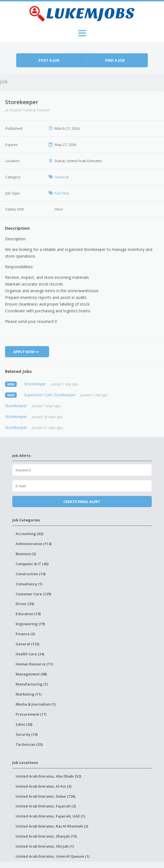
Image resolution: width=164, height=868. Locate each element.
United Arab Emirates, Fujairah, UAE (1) (50, 816)
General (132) (27, 644)
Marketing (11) (29, 694)
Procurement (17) (31, 714)
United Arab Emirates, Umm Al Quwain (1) (53, 856)
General (62, 177)
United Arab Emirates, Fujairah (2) (46, 806)
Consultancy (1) (29, 584)
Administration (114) (34, 544)
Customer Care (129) (33, 594)
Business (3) (26, 554)
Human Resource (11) (34, 664)
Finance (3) (25, 634)
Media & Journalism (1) (36, 704)
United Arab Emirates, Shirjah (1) (45, 846)
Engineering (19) (30, 624)
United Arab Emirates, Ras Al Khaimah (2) (52, 826)
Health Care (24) (30, 654)
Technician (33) (29, 744)
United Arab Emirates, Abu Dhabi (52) (48, 776)
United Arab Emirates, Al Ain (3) (44, 786)
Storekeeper (35, 384)
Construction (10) (31, 574)
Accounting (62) (29, 534)
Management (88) (31, 674)
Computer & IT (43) (32, 564)
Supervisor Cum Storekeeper (50, 395)
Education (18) (28, 614)
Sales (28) (24, 724)
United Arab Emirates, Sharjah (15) (46, 836)
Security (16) (27, 734)
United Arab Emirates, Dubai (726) (45, 796)
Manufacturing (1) (32, 684)
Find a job (115, 60)
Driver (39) (25, 604)
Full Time (62, 193)
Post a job (49, 60)
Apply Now (27, 352)
